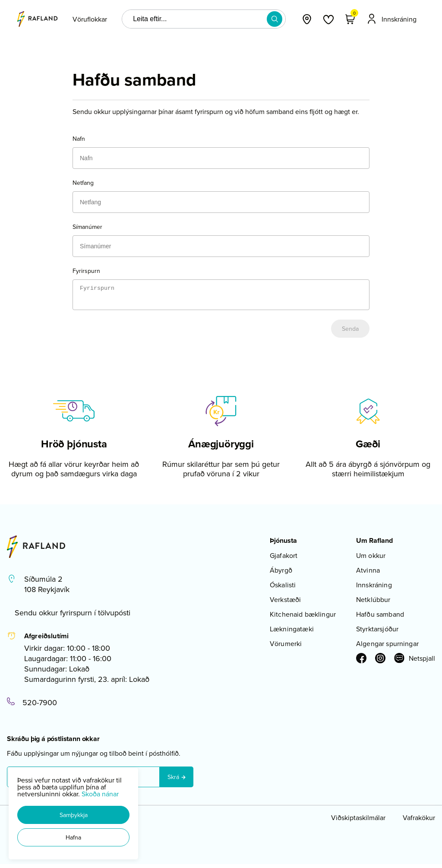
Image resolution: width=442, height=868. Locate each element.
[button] (73, 815)
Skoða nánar (100, 794)
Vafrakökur (419, 821)
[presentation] (90, 19)
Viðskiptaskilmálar (358, 821)
